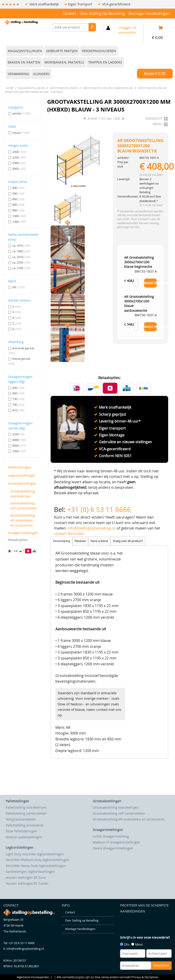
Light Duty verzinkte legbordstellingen (35, 854)
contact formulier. (69, 534)
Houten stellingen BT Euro (26, 877)
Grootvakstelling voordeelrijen (23, 494)
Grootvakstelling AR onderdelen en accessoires (23, 520)
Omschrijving (62, 541)
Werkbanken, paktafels (64, 62)
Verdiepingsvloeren (99, 51)
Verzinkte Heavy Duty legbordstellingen (36, 866)
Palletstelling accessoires (25, 825)
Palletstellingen (20, 467)
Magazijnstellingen (25, 51)
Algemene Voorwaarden (33, 977)
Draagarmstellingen (23, 533)
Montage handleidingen (149, 13)
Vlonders (41, 74)
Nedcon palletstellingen (24, 837)
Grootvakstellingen (22, 483)
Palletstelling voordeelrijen (26, 807)
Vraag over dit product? (128, 541)
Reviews (80, 541)
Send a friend (99, 541)
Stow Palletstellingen (22, 831)
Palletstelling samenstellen (26, 813)
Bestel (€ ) (151, 283)
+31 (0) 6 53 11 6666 (99, 509)
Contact (69, 13)
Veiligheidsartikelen (21, 819)
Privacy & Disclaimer (145, 977)
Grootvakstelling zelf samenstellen (24, 506)
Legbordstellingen (22, 475)
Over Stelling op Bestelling (102, 13)
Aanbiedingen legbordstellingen (30, 872)
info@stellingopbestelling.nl (91, 528)
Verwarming (18, 74)
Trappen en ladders (105, 62)
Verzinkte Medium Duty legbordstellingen (37, 860)
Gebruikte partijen (62, 51)
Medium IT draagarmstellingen (116, 842)
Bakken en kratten (24, 62)
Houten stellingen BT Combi (27, 883)
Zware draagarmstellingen (113, 848)
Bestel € (155, 74)
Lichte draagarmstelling (111, 836)
